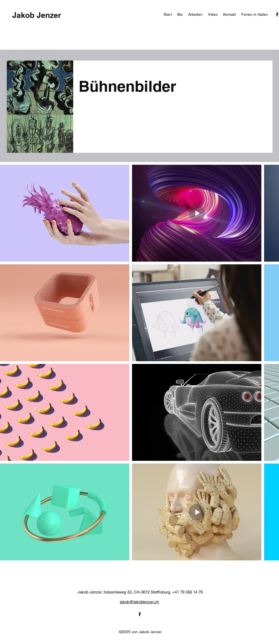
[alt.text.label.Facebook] (140, 614)
